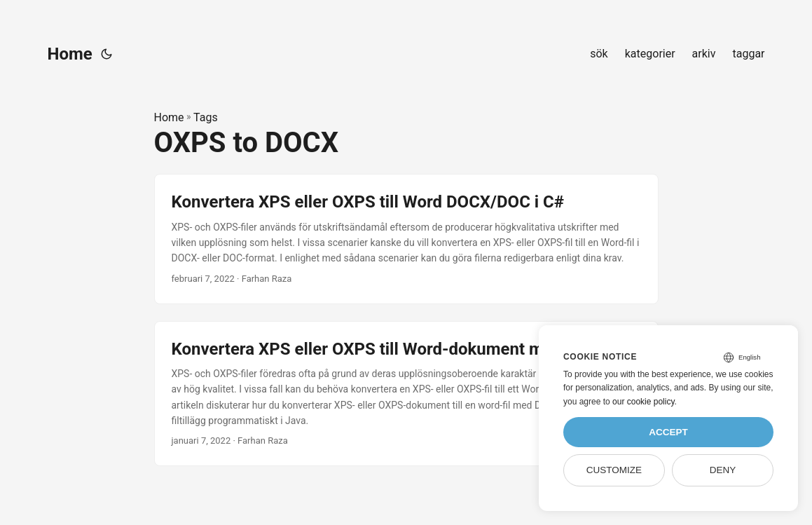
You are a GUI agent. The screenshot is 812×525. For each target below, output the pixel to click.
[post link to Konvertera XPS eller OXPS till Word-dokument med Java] (406, 394)
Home (70, 54)
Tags (206, 117)
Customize (614, 470)
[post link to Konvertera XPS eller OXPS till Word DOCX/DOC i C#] (406, 239)
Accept (668, 432)
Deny (723, 470)
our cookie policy (644, 402)
